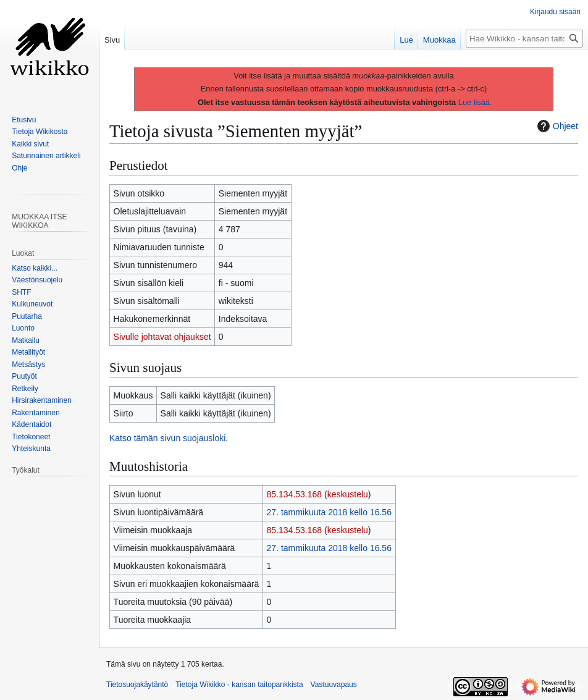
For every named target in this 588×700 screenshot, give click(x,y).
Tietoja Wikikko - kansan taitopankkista (239, 685)
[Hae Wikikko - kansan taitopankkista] (524, 39)
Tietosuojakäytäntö (137, 685)
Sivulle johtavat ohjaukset (162, 337)
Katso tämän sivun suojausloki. (169, 438)
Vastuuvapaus (334, 685)
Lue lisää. (475, 102)
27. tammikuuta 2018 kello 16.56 (329, 512)
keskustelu (348, 494)
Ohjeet (556, 126)
